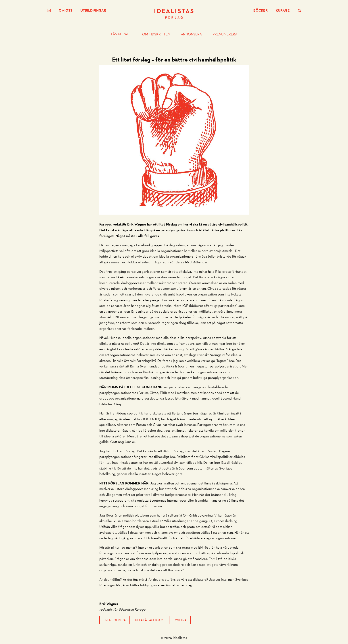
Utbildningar (93, 10)
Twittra (180, 620)
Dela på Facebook (149, 620)
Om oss (66, 10)
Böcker (260, 10)
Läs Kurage (121, 34)
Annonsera (191, 34)
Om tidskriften (156, 34)
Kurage (283, 10)
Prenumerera (225, 34)
